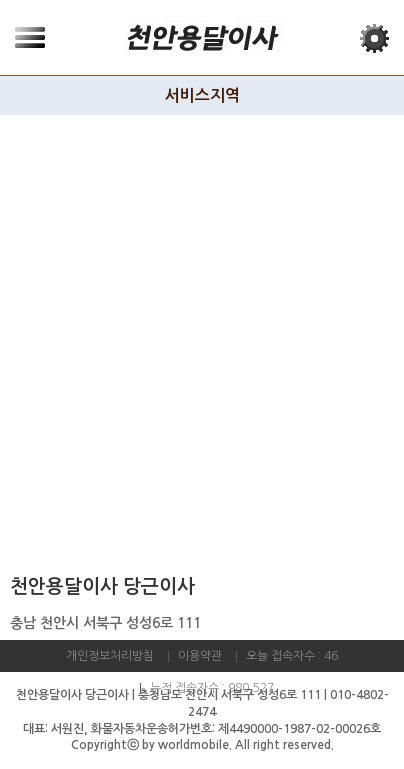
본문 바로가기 (0, 0)
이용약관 (200, 656)
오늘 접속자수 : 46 (292, 656)
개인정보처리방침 (110, 656)
